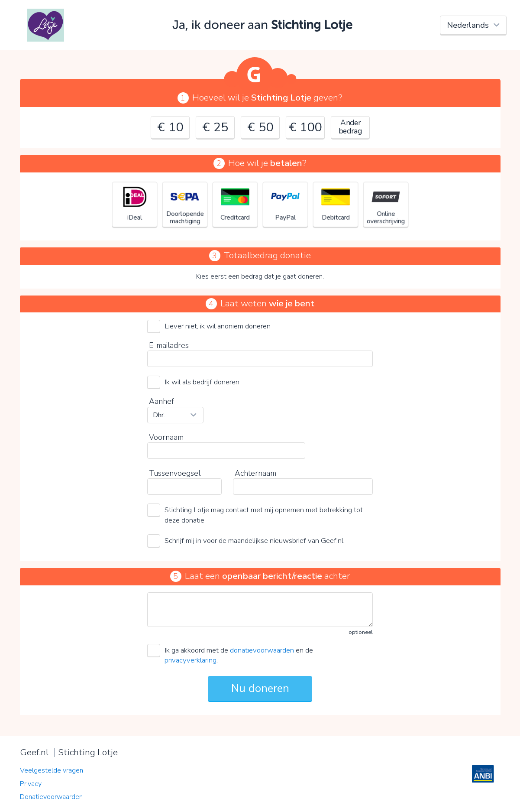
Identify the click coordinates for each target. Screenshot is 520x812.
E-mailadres (169, 345)
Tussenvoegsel (175, 473)
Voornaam (166, 437)
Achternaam (255, 473)
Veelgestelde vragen (52, 770)
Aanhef (161, 401)
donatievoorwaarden (262, 650)
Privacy (31, 784)
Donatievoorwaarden (51, 797)
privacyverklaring (191, 660)
